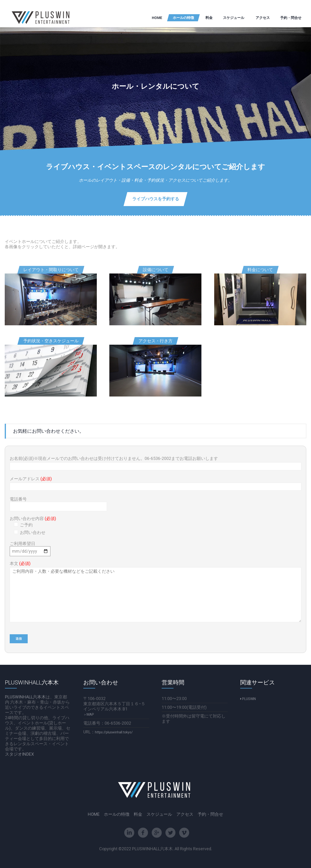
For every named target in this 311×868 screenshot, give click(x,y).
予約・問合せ (210, 814)
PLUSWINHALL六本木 (25, 697)
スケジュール (159, 814)
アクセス (185, 814)
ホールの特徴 (117, 814)
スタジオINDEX (19, 754)
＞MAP (89, 714)
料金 (138, 814)
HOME (94, 814)
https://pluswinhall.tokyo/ (114, 732)
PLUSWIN (248, 699)
